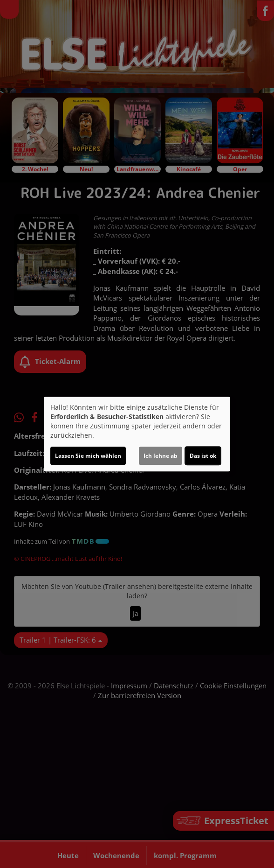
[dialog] (137, 434)
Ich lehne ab (161, 456)
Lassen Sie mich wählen (88, 456)
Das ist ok (203, 456)
